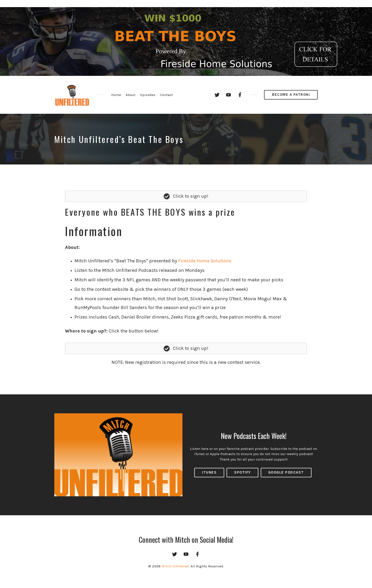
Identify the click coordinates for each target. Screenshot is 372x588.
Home (116, 95)
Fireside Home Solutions (205, 261)
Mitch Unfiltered (175, 566)
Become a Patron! (291, 95)
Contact (167, 95)
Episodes (148, 95)
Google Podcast (286, 472)
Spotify (242, 472)
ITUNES (209, 472)
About (131, 95)
